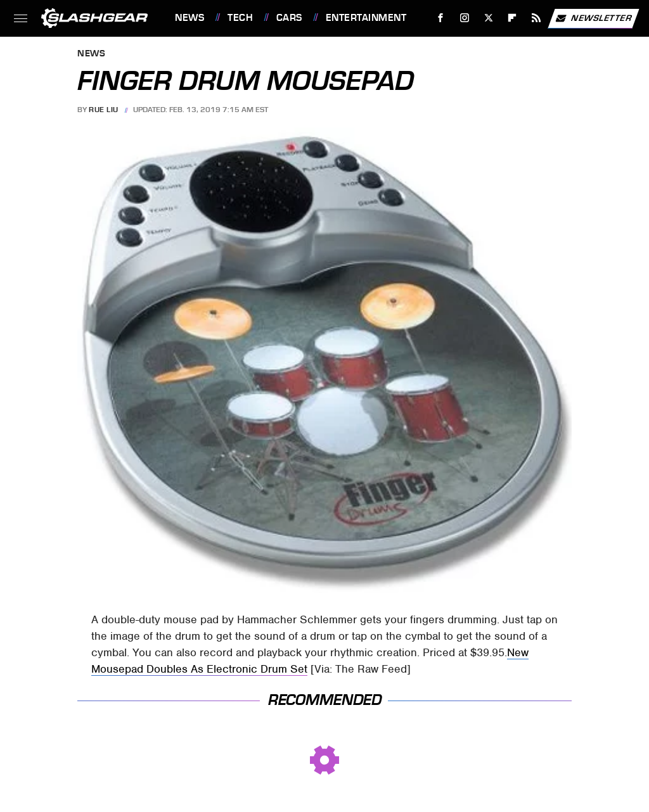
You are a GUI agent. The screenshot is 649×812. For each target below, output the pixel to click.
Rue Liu (104, 110)
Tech (240, 18)
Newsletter (593, 18)
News (190, 18)
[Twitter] (488, 18)
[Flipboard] (512, 18)
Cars (289, 18)
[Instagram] (465, 18)
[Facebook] (441, 18)
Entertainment (366, 18)
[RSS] (537, 18)
